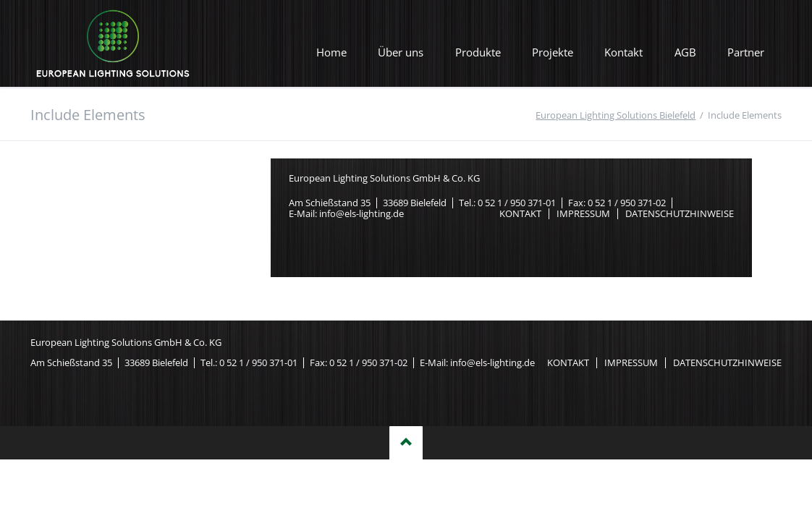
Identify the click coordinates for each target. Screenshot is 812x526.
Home (331, 52)
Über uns (401, 52)
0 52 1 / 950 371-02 (627, 203)
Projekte (553, 52)
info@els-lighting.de (361, 213)
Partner (746, 52)
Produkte (478, 52)
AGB (685, 52)
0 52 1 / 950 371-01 (517, 203)
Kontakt (623, 52)
